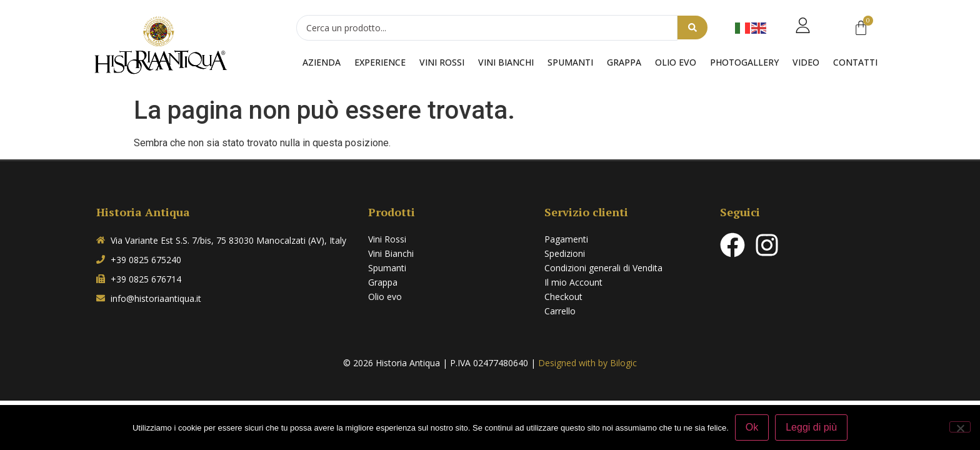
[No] (960, 427)
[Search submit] (692, 28)
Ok (752, 427)
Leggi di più (811, 427)
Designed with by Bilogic (587, 363)
